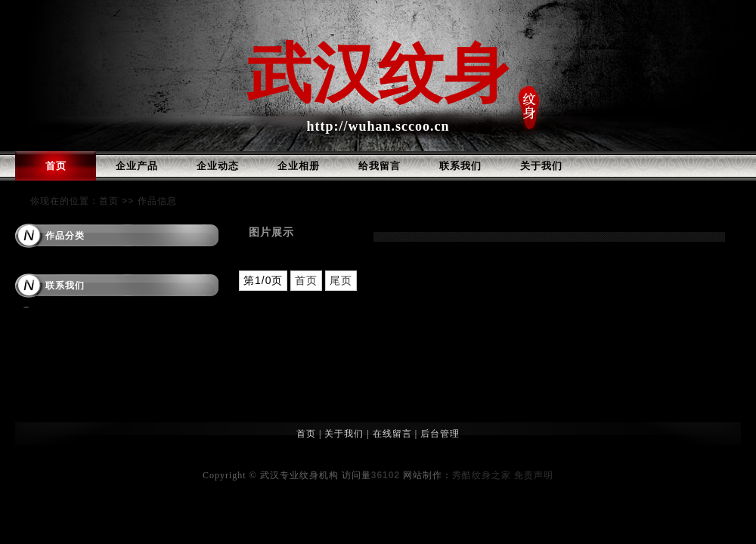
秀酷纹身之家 (482, 475)
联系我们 (460, 166)
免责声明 (534, 475)
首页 (56, 166)
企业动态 (218, 166)
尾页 (341, 280)
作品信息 (157, 201)
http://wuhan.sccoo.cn (378, 126)
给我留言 (380, 166)
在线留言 (392, 434)
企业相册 (299, 166)
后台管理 (440, 434)
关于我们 (541, 166)
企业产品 (137, 166)
